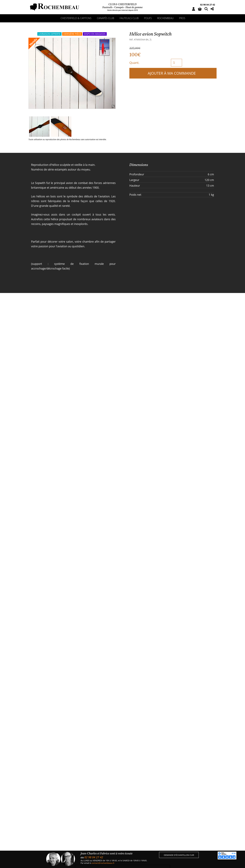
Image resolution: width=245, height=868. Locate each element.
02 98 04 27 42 (208, 5)
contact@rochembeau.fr (103, 863)
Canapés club (105, 18)
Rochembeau (165, 18)
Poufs (148, 18)
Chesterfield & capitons (76, 18)
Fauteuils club (129, 18)
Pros (182, 18)
